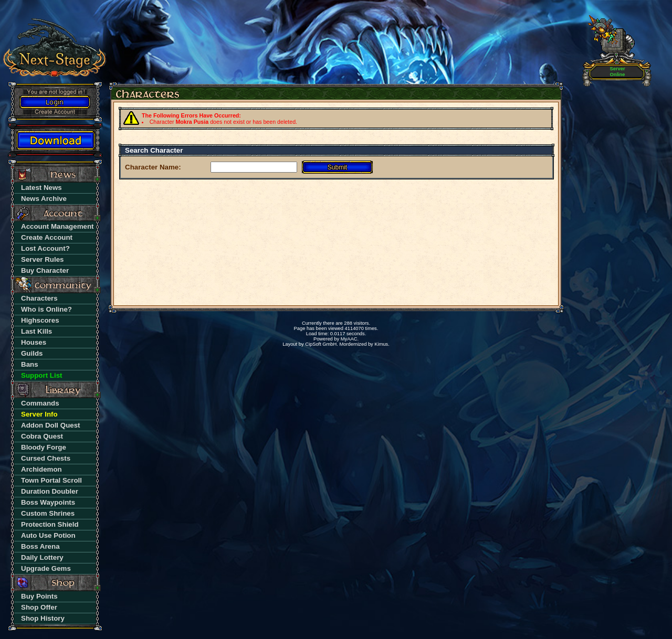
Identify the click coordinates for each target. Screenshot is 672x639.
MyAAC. (350, 339)
